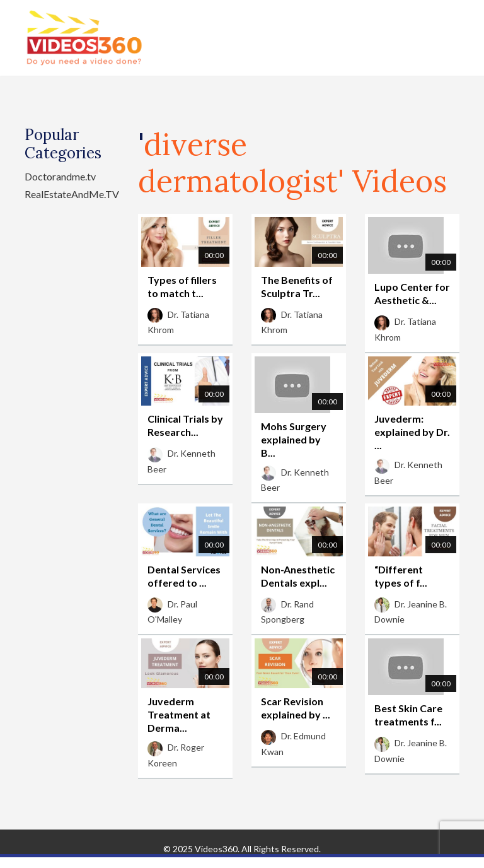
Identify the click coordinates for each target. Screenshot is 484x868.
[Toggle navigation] (451, 38)
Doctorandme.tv (60, 176)
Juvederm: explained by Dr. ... (412, 432)
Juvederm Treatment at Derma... (179, 714)
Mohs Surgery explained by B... (294, 439)
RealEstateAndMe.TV (72, 194)
